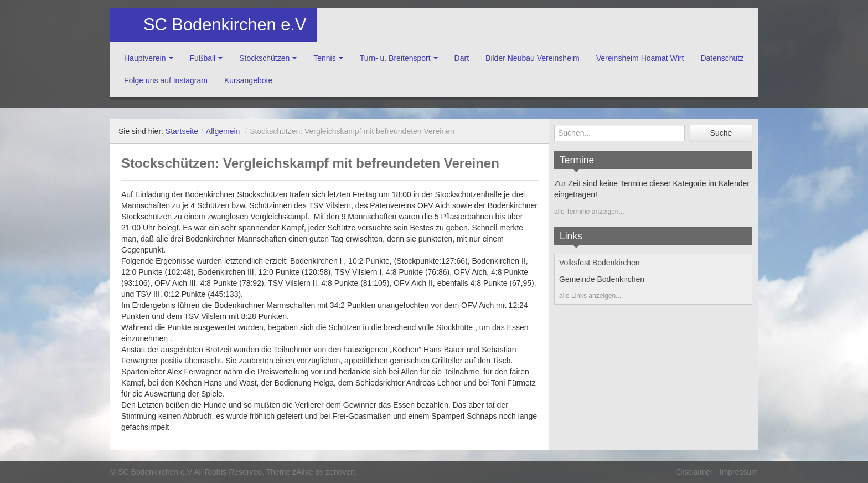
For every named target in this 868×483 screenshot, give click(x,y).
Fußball (203, 58)
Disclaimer (694, 472)
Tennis (324, 58)
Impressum (739, 472)
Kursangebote (248, 80)
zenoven (340, 472)
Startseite (182, 131)
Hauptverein (145, 58)
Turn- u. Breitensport (395, 58)
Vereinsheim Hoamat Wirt (640, 58)
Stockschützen (264, 58)
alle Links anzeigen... (590, 296)
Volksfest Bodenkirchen (600, 263)
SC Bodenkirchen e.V (225, 25)
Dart (462, 58)
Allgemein (223, 131)
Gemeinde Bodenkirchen (602, 279)
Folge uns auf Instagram (166, 80)
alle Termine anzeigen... (589, 212)
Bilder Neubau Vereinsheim (533, 58)
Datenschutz (722, 58)
